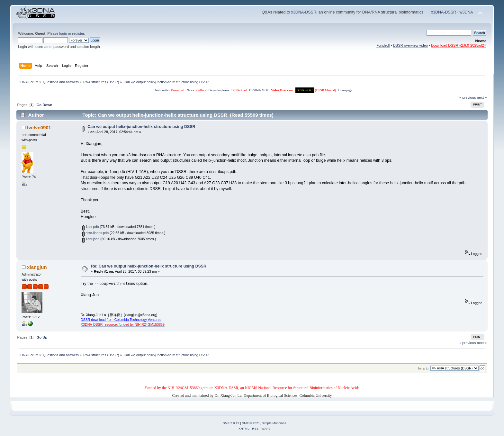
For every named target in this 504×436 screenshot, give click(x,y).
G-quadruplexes (219, 90)
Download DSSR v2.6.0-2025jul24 (458, 45)
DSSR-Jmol (239, 90)
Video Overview (282, 90)
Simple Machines (274, 423)
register (78, 33)
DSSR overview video (411, 45)
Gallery (201, 90)
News (190, 90)
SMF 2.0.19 (231, 423)
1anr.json (91, 239)
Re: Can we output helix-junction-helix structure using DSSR (149, 266)
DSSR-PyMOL (259, 90)
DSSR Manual (325, 90)
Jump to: (423, 368)
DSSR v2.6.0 (305, 90)
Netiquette (162, 90)
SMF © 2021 (251, 423)
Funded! (383, 45)
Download (177, 90)
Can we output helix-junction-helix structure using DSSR (141, 127)
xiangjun (37, 267)
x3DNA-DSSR (304, 12)
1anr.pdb (90, 227)
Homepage (345, 90)
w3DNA (466, 12)
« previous (468, 97)
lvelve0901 (39, 127)
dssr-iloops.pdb (95, 233)
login (63, 33)
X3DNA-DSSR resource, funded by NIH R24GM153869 (123, 324)
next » (482, 97)
